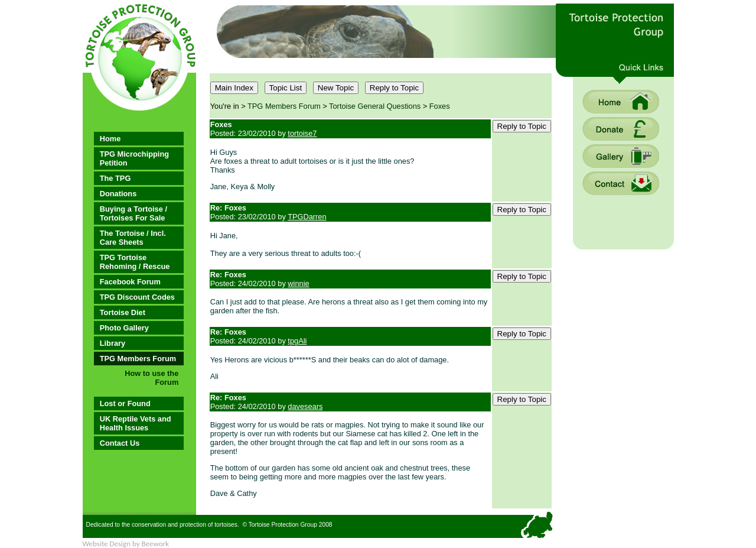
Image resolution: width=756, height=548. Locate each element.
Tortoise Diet (123, 312)
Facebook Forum (130, 282)
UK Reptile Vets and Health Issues (136, 423)
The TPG (115, 178)
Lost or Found (125, 403)
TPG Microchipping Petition (134, 158)
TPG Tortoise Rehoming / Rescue (135, 262)
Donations (118, 194)
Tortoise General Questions (375, 106)
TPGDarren (307, 217)
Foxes (440, 106)
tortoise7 (302, 133)
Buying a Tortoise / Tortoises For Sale (133, 213)
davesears (305, 406)
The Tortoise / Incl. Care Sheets (133, 238)
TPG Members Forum (138, 359)
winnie (298, 283)
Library (113, 343)
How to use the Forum (151, 378)
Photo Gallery (124, 328)
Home (110, 139)
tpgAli (297, 341)
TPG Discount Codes (137, 297)
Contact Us (120, 443)
